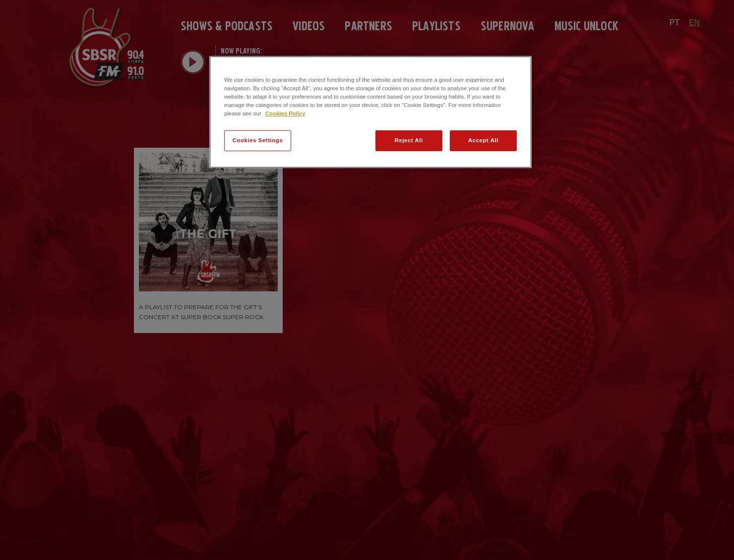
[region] (370, 112)
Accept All (483, 140)
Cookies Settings (258, 140)
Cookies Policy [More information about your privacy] (285, 113)
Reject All (409, 140)
